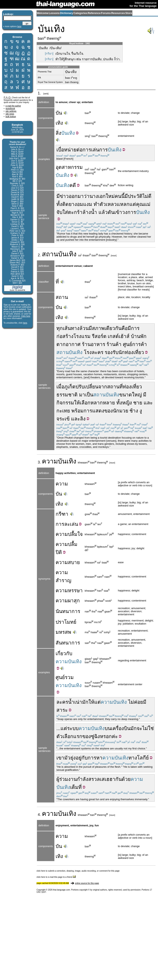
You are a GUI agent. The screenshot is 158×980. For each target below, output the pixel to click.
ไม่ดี (147, 196)
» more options (12, 26)
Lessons (54, 13)
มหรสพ (63, 632)
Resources (118, 13)
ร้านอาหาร (94, 344)
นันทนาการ (68, 611)
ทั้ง (59, 204)
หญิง (127, 403)
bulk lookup (11, 117)
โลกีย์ (143, 758)
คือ (125, 328)
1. (40, 93)
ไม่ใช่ (148, 728)
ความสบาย (68, 562)
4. (40, 815)
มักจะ (136, 728)
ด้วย (126, 779)
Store (129, 13)
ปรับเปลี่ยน (87, 387)
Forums (106, 13)
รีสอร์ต (99, 336)
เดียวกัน (113, 328)
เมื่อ (60, 387)
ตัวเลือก (65, 736)
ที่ (57, 282)
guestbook (10, 109)
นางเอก (98, 196)
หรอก (106, 736)
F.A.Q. (7, 97)
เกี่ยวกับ (64, 653)
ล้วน (84, 328)
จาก (103, 387)
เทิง (59, 123)
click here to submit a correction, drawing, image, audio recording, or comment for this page (78, 871)
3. (40, 462)
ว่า (87, 196)
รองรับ (112, 352)
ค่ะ (115, 736)
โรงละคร (94, 352)
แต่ (133, 204)
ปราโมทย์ (66, 622)
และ (148, 403)
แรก (78, 736)
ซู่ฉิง (95, 736)
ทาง (133, 758)
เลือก (85, 403)
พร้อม (77, 411)
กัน (119, 779)
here (25, 323)
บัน (59, 113)
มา (82, 395)
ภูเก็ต (70, 387)
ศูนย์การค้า (135, 344)
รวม (69, 677)
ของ (109, 411)
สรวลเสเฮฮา (102, 779)
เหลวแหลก (118, 204)
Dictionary (67, 13)
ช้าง (134, 411)
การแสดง (94, 411)
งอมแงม (83, 204)
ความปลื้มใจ (69, 534)
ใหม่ (110, 196)
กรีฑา (62, 514)
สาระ (62, 710)
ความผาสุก (68, 601)
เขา (60, 758)
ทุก (60, 328)
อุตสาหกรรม (69, 167)
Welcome (43, 13)
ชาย (138, 403)
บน (108, 728)
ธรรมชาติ (67, 395)
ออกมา (76, 196)
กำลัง (82, 779)
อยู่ (79, 758)
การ (87, 150)
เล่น (95, 150)
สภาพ (98, 328)
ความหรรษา (69, 590)
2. (40, 255)
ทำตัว (100, 204)
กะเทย (63, 411)
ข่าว (64, 196)
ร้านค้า (114, 344)
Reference (94, 13)
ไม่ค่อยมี (137, 702)
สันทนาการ (68, 643)
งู (141, 411)
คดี (73, 185)
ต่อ (79, 150)
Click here (26, 316)
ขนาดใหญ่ (131, 395)
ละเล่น (71, 524)
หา (99, 758)
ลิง (83, 419)
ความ (50, 461)
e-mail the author (13, 106)
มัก (85, 702)
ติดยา (68, 204)
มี (58, 196)
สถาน (50, 254)
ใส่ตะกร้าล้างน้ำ (80, 212)
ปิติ (59, 552)
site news (10, 114)
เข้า (118, 212)
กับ (85, 758)
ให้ (77, 403)
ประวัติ (135, 196)
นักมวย (121, 411)
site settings (11, 111)
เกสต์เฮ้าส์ (119, 336)
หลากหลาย (103, 403)
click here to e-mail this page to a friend (56, 877)
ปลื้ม (73, 544)
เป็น (89, 395)
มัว (67, 758)
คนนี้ (120, 196)
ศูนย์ (60, 677)
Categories (80, 13)
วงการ (129, 212)
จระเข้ (63, 419)
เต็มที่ (76, 787)
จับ (59, 212)
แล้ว (103, 212)
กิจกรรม (65, 403)
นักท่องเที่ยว (131, 352)
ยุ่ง (73, 758)
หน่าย (70, 150)
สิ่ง (58, 133)
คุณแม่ (143, 204)
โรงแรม (82, 336)
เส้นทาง (71, 328)
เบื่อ (60, 150)
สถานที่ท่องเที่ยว (125, 387)
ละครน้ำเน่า (69, 702)
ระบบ (73, 728)
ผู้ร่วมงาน (67, 779)
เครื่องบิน (121, 728)
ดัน (111, 212)
